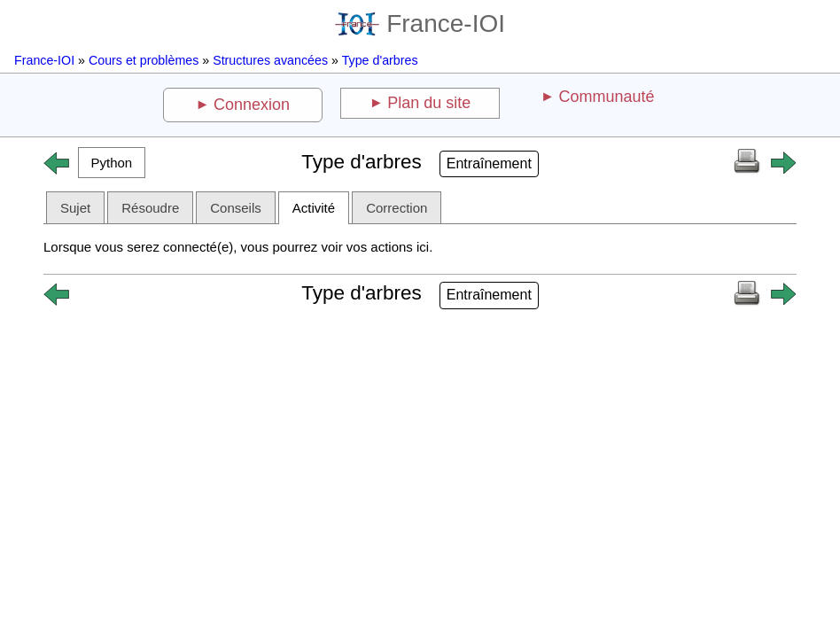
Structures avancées (270, 60)
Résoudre (150, 208)
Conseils (236, 208)
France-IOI (420, 23)
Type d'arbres (380, 60)
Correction (397, 208)
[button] (112, 163)
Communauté (606, 97)
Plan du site (429, 103)
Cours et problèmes (144, 60)
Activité (314, 208)
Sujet (75, 208)
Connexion (252, 105)
